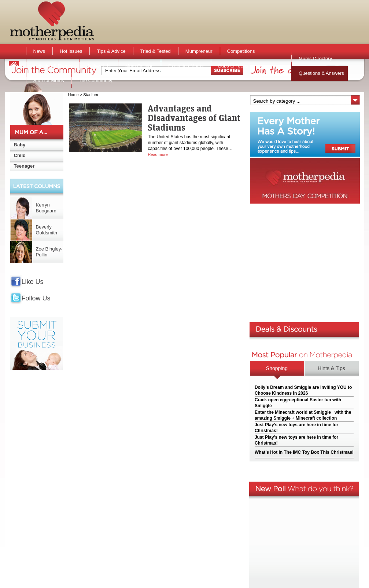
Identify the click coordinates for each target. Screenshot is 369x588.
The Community (96, 81)
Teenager (24, 166)
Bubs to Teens (233, 66)
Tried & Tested (156, 51)
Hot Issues (71, 51)
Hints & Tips (331, 368)
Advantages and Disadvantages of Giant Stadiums (194, 118)
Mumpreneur (199, 51)
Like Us (33, 282)
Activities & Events (53, 66)
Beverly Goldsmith (47, 230)
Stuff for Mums (49, 81)
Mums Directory (315, 59)
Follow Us (36, 298)
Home (73, 95)
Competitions (241, 51)
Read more (158, 154)
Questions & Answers (321, 73)
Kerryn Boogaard (46, 208)
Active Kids (99, 66)
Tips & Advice (111, 51)
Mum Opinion (139, 66)
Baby (20, 145)
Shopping (277, 368)
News (39, 51)
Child (20, 155)
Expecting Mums (186, 66)
